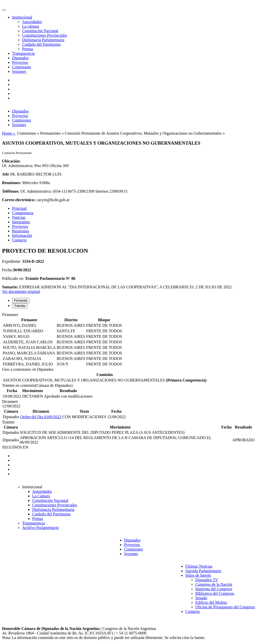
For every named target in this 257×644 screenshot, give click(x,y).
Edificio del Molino (211, 602)
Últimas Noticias (199, 566)
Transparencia (23, 53)
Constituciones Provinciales (45, 35)
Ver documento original (21, 291)
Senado (201, 598)
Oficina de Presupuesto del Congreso (225, 607)
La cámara (31, 26)
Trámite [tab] (20, 306)
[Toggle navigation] (4, 10)
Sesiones (19, 71)
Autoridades (32, 22)
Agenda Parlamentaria (203, 571)
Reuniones (21, 231)
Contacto (19, 240)
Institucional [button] (22, 17)
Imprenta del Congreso (214, 589)
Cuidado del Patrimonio (41, 44)
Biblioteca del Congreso (215, 593)
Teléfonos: (11, 191)
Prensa (28, 49)
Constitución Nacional (40, 31)
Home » (9, 133)
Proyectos (20, 62)
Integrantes (21, 222)
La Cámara (41, 496)
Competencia (23, 213)
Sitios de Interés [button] (198, 575)
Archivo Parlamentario (40, 528)
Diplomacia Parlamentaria (43, 40)
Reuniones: (12, 183)
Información (22, 235)
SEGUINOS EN (15, 447)
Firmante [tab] (21, 301)
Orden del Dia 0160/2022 (41, 417)
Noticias (19, 217)
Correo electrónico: (19, 200)
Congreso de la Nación (214, 584)
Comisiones (22, 67)
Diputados (20, 58)
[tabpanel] (128, 340)
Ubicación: (11, 161)
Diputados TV (207, 580)
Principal (19, 208)
